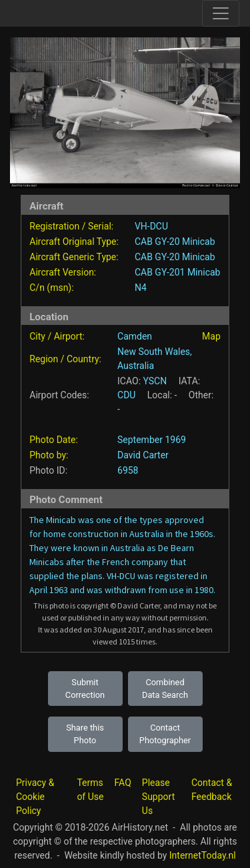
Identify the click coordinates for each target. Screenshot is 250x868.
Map (211, 336)
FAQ (123, 783)
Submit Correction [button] (85, 689)
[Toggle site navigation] (221, 13)
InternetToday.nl (203, 855)
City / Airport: (57, 336)
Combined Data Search (165, 689)
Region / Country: (65, 359)
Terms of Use (90, 790)
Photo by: (49, 455)
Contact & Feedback (212, 790)
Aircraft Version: (63, 272)
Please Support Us (158, 797)
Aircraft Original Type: (74, 242)
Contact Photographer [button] (165, 734)
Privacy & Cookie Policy (35, 797)
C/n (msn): (51, 288)
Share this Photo (85, 734)
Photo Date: (54, 440)
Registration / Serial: (71, 226)
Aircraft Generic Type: (74, 257)
